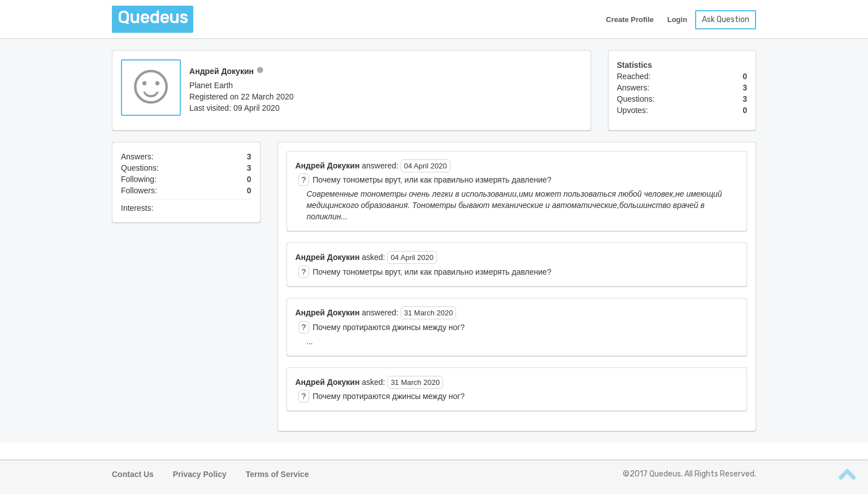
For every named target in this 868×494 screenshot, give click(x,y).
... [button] (310, 341)
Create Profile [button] (630, 19)
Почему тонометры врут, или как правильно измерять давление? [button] (432, 180)
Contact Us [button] (133, 474)
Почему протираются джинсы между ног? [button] (389, 327)
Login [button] (677, 19)
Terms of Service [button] (277, 474)
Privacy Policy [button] (200, 474)
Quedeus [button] (153, 18)
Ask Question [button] (726, 19)
